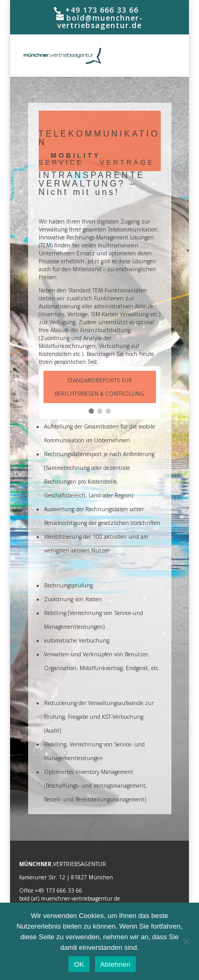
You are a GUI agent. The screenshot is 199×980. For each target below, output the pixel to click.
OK (79, 964)
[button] (91, 412)
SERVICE (61, 162)
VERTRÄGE (127, 162)
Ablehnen (115, 964)
